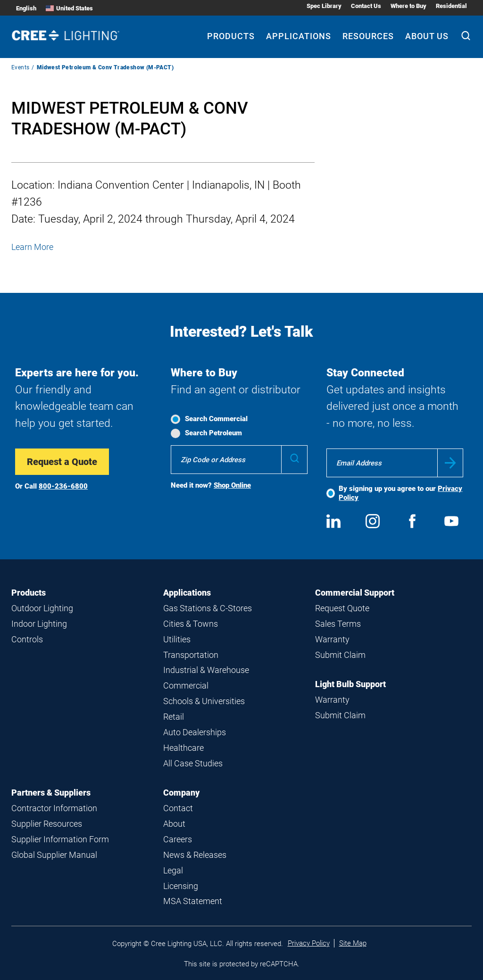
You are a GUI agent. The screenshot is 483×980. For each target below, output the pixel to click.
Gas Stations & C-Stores (208, 608)
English (26, 8)
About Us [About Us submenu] (427, 36)
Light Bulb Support (350, 684)
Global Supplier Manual (54, 855)
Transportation (191, 655)
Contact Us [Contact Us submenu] (366, 6)
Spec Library (324, 6)
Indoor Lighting (39, 624)
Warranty (332, 639)
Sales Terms (338, 624)
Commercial (186, 685)
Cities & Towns (191, 624)
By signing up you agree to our (400, 493)
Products (29, 593)
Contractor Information (54, 808)
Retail (174, 717)
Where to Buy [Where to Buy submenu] (408, 6)
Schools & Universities (204, 701)
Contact (178, 808)
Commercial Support (355, 593)
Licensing (181, 886)
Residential (451, 6)
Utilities (177, 639)
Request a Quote (62, 462)
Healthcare (183, 748)
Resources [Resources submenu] (368, 36)
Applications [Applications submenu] (299, 36)
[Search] (466, 37)
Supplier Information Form (60, 839)
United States (69, 8)
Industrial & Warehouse (206, 670)
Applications (187, 593)
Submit (450, 463)
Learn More (32, 247)
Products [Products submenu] (231, 36)
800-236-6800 (63, 486)
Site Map (353, 943)
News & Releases (195, 855)
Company (181, 793)
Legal (173, 870)
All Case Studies (193, 763)
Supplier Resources (47, 824)
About (174, 824)
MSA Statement (193, 901)
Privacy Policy (309, 943)
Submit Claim (340, 655)
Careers (178, 839)
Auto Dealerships (195, 732)
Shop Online (232, 485)
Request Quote (342, 608)
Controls (27, 639)
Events (20, 67)
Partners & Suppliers (51, 793)
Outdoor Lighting (42, 608)
